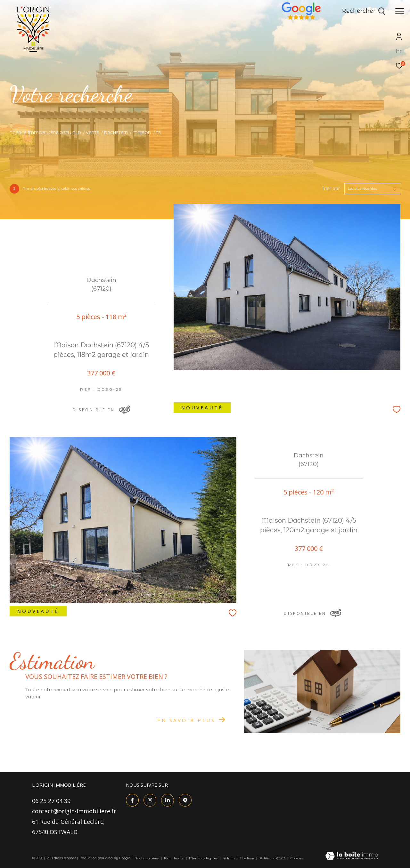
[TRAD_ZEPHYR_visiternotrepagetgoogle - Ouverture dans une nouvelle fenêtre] (185, 800)
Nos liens (248, 858)
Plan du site (174, 858)
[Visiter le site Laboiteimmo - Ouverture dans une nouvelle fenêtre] (352, 856)
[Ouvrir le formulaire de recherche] (364, 11)
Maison (142, 133)
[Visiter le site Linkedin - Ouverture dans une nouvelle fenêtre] (168, 800)
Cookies (297, 858)
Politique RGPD (272, 858)
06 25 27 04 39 (51, 801)
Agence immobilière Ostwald (45, 133)
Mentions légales (204, 858)
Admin (230, 858)
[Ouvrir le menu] (400, 11)
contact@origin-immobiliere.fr (74, 811)
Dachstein (116, 133)
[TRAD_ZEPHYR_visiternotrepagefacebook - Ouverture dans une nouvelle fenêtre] (132, 800)
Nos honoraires (147, 858)
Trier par (331, 189)
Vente (92, 133)
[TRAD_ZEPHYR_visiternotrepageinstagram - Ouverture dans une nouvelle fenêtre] (150, 800)
